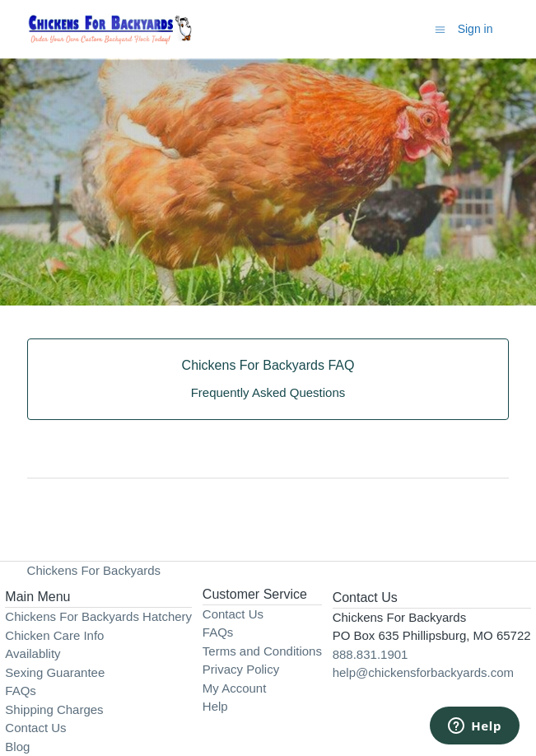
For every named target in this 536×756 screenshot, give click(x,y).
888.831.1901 (371, 654)
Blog (17, 747)
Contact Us (35, 728)
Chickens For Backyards (94, 570)
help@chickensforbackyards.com (423, 672)
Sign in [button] (475, 29)
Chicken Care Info (54, 635)
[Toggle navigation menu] (440, 28)
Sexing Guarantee (55, 672)
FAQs (21, 691)
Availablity (33, 653)
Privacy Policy (241, 669)
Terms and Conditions (262, 651)
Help (215, 706)
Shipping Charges (54, 709)
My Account (235, 688)
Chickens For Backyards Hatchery (98, 616)
